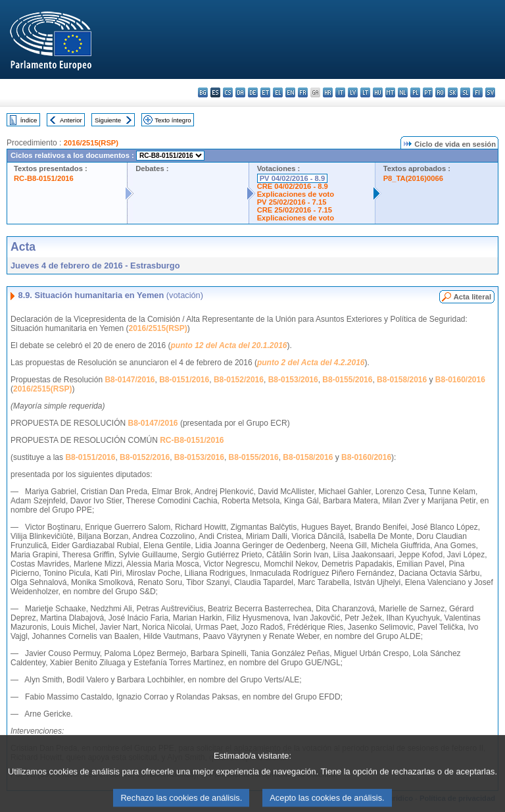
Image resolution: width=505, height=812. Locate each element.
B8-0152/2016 (239, 380)
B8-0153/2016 (293, 380)
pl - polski (415, 92)
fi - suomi (478, 92)
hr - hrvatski (328, 92)
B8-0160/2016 (460, 380)
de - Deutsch (253, 92)
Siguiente (108, 120)
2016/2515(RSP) (91, 143)
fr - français (303, 92)
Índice (29, 120)
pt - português (428, 92)
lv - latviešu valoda (353, 92)
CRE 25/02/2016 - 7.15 (295, 210)
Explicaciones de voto (296, 194)
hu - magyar (378, 92)
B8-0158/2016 (402, 380)
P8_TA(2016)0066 (413, 178)
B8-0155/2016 (347, 380)
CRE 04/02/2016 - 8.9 (293, 186)
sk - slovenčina (453, 92)
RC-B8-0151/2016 (44, 178)
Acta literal (472, 297)
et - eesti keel (265, 92)
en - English (290, 92)
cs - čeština (228, 92)
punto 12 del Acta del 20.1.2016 (229, 345)
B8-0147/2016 (130, 380)
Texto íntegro (173, 120)
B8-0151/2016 (184, 380)
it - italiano (340, 92)
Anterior (71, 120)
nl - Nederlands (403, 92)
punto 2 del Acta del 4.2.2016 (311, 363)
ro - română (440, 92)
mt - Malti (390, 92)
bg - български (203, 92)
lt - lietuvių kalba (365, 92)
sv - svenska (490, 92)
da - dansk (240, 92)
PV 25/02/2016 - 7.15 (292, 202)
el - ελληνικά (278, 92)
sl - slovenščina (465, 92)
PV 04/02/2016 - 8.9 (293, 178)
